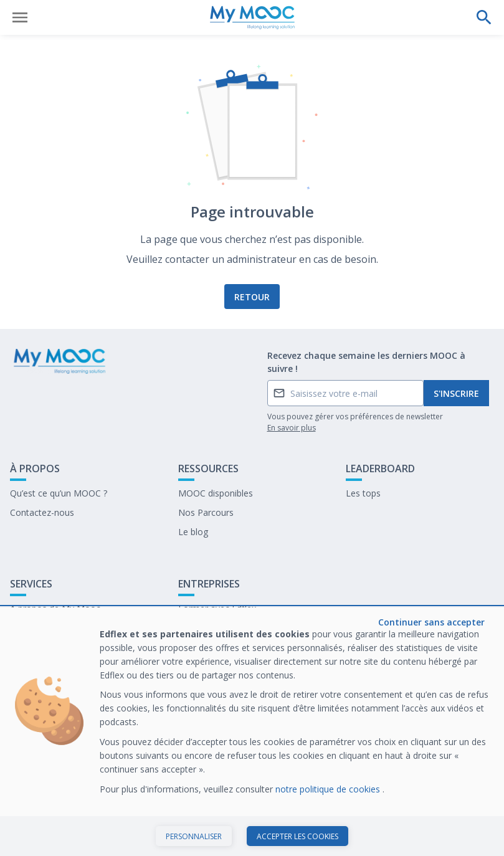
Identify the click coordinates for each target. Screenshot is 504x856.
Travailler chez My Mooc (228, 647)
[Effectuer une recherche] (484, 17)
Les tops (363, 493)
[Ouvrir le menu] (20, 17)
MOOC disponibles (216, 493)
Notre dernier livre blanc (226, 628)
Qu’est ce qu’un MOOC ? (59, 493)
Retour (252, 297)
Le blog (193, 532)
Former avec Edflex (217, 608)
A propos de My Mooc (55, 608)
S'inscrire (456, 393)
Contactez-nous (42, 512)
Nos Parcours (206, 512)
